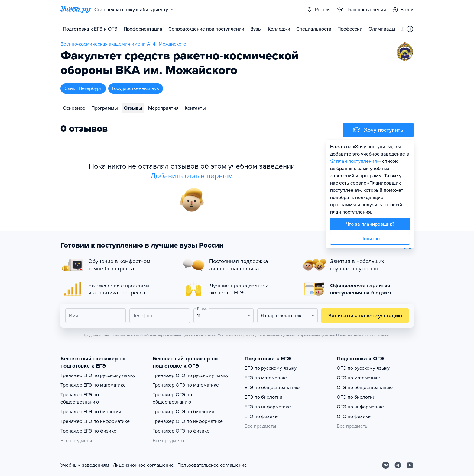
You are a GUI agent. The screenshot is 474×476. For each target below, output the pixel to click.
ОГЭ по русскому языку (363, 368)
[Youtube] (410, 465)
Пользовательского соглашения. (364, 335)
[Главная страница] (76, 10)
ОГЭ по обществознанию (365, 388)
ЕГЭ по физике (261, 416)
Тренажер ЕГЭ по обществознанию (80, 398)
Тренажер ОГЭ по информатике (188, 421)
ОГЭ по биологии (356, 397)
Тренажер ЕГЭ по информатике (95, 421)
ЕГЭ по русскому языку (271, 368)
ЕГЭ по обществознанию (272, 388)
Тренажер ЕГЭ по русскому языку (98, 375)
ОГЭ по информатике (360, 407)
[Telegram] (398, 465)
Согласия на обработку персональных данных (257, 335)
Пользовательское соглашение (212, 465)
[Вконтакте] (386, 465)
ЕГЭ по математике (266, 378)
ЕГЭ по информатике (268, 407)
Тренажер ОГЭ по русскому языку (191, 375)
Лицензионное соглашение (143, 465)
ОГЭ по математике (358, 378)
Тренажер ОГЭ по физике (181, 431)
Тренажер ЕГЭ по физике (88, 431)
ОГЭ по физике (354, 416)
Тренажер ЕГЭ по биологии (91, 412)
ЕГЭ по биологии (263, 397)
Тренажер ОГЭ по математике (186, 385)
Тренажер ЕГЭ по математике (93, 385)
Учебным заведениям (85, 465)
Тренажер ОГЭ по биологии (183, 412)
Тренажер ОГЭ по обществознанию (172, 398)
